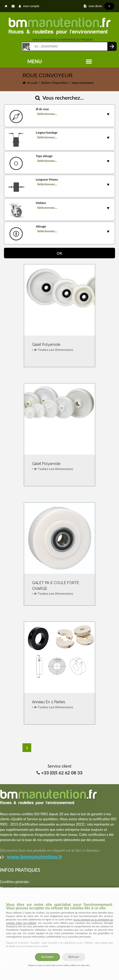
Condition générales (15, 882)
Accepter (47, 957)
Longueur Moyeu (47, 179)
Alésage (41, 226)
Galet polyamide (59, 347)
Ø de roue (42, 109)
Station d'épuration (54, 83)
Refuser (74, 957)
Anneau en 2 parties (59, 705)
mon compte (29, 6)
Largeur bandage (47, 132)
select (108, 114)
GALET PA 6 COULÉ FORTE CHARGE (59, 588)
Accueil (32, 83)
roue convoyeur (83, 83)
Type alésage (44, 156)
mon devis (99, 6)
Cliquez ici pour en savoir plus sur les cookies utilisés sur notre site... (59, 965)
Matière (41, 203)
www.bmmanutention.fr (35, 857)
